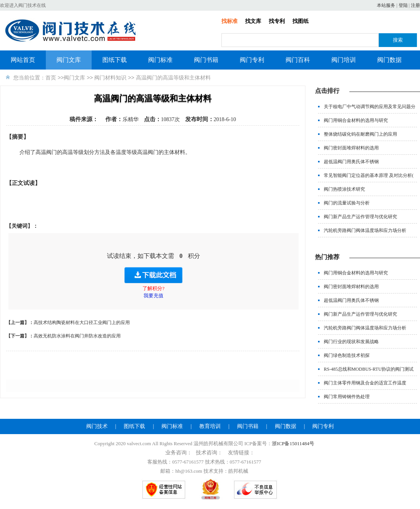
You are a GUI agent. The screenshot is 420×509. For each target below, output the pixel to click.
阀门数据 (389, 60)
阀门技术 (97, 426)
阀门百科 (298, 60)
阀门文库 (69, 60)
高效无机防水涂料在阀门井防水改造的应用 (77, 336)
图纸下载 (115, 60)
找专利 (277, 21)
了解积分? (153, 288)
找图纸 (300, 21)
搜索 (398, 40)
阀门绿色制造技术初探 (347, 355)
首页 (51, 78)
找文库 (253, 21)
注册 (415, 5)
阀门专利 (252, 60)
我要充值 (153, 296)
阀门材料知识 (110, 78)
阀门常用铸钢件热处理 (347, 397)
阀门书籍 (206, 60)
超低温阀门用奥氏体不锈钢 (351, 162)
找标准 (229, 21)
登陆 (403, 5)
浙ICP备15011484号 (293, 443)
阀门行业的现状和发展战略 (351, 342)
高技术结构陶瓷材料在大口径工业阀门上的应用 (82, 323)
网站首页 (23, 60)
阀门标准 (160, 60)
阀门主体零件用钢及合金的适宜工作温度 (365, 383)
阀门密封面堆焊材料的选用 (351, 148)
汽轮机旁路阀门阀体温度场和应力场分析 (365, 230)
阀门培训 (344, 60)
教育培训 (210, 426)
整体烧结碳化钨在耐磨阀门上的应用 (360, 134)
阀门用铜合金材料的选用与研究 (356, 120)
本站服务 (386, 5)
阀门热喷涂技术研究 (344, 189)
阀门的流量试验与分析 (347, 203)
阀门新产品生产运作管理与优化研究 (360, 217)
